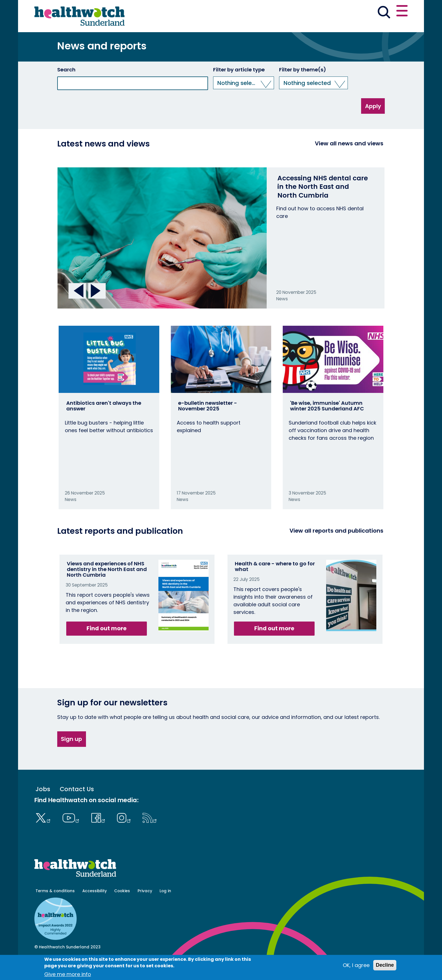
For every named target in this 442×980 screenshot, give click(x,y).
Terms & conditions (55, 910)
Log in (165, 910)
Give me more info (68, 974)
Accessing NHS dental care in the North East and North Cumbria (323, 206)
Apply (373, 125)
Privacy (145, 910)
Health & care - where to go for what (275, 586)
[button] (325, 12)
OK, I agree (356, 965)
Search (66, 89)
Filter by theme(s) (303, 89)
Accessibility (95, 910)
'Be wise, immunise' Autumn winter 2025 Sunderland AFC (327, 425)
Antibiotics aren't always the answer (104, 425)
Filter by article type (239, 89)
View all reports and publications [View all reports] (336, 550)
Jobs (43, 809)
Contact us (381, 12)
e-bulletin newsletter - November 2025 (208, 425)
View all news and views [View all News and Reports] (349, 163)
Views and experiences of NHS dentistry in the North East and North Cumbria (107, 589)
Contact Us (77, 809)
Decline (385, 965)
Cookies (122, 910)
